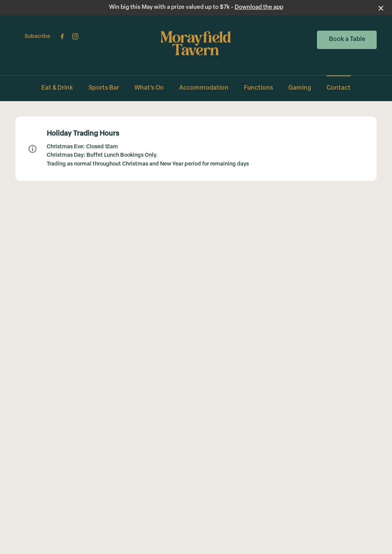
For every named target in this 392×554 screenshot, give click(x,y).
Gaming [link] (300, 88)
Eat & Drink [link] (57, 88)
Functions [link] (258, 88)
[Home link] (196, 43)
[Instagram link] (75, 36)
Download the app (259, 7)
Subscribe (37, 37)
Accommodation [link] (204, 88)
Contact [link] (339, 88)
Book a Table (347, 39)
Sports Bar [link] (104, 88)
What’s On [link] (149, 88)
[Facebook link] (62, 36)
